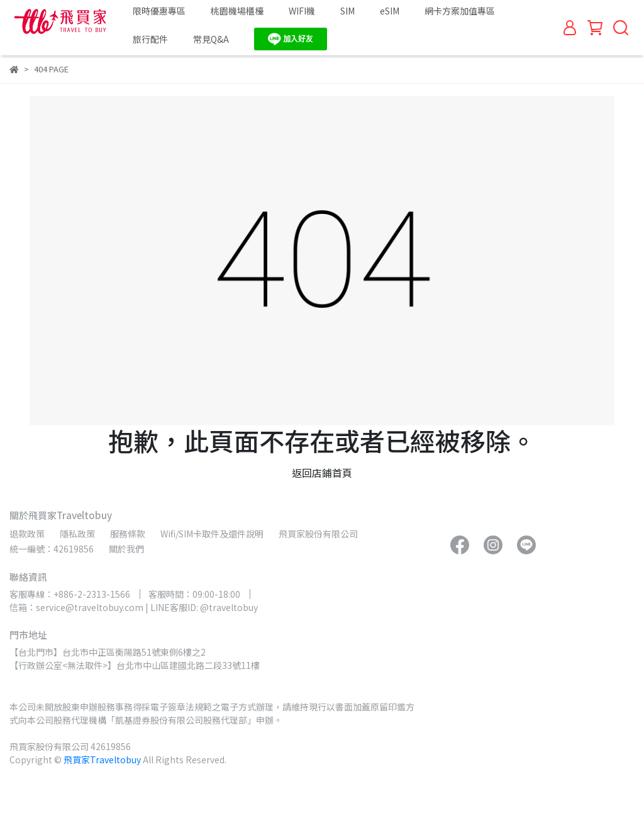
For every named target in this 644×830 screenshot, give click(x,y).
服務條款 (128, 534)
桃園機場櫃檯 (237, 11)
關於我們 (126, 549)
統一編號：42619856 (52, 549)
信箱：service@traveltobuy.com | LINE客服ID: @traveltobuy (134, 607)
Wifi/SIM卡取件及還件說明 (212, 534)
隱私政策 (77, 534)
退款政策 (27, 534)
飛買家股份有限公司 (318, 534)
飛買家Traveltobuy (102, 760)
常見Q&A (211, 39)
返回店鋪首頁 (322, 473)
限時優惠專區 (159, 11)
